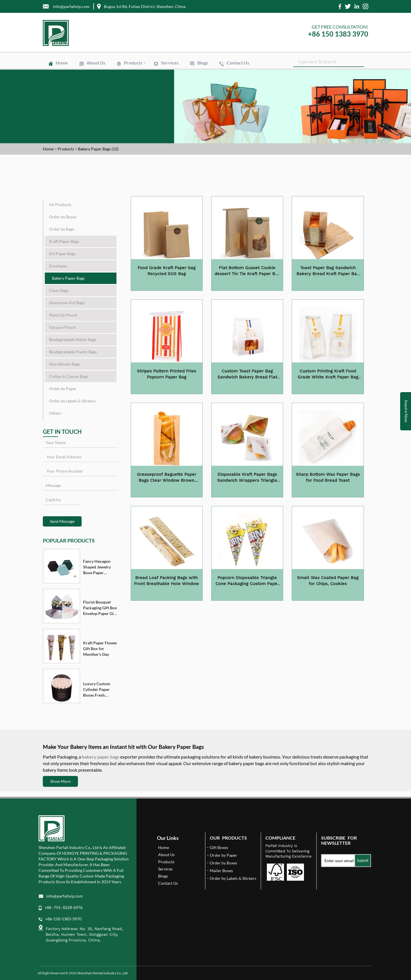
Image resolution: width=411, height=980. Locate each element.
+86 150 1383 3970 (338, 34)
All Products (60, 204)
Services (170, 63)
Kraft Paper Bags (64, 241)
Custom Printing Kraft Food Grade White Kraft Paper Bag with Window (328, 374)
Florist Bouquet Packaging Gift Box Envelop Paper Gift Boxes (100, 608)
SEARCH (364, 63)
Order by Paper (63, 389)
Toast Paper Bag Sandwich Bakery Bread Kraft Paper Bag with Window (328, 271)
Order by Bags (62, 229)
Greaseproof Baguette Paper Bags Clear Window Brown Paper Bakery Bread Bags (167, 478)
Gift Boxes (219, 847)
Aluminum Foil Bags (67, 303)
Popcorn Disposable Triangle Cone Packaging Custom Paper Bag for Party (247, 581)
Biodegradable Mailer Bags (73, 339)
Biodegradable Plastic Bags (73, 352)
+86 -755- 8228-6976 (64, 907)
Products (133, 63)
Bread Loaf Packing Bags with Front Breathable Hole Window (167, 581)
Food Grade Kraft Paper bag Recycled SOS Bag (167, 271)
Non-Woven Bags (65, 364)
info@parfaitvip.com (65, 896)
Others (55, 413)
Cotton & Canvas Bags (69, 376)
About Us (96, 63)
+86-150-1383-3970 (63, 919)
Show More (60, 781)
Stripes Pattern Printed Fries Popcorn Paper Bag (167, 374)
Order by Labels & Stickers (72, 401)
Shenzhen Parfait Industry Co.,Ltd (102, 973)
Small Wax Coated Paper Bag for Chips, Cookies (328, 581)
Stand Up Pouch (63, 315)
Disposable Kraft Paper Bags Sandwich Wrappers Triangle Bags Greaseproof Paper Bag (247, 478)
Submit (363, 860)
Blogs (203, 63)
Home (62, 63)
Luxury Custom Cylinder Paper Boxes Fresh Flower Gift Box (97, 690)
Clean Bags (59, 290)
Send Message (62, 521)
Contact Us (238, 63)
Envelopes (58, 266)
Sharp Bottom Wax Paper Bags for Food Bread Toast (328, 477)
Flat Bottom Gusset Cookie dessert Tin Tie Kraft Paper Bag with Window (247, 271)
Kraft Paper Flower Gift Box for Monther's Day (100, 649)
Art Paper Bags (62, 254)
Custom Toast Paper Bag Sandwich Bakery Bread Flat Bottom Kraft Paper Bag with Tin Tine (247, 374)
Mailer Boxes (221, 871)
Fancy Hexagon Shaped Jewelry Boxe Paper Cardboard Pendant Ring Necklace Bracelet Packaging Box (99, 567)
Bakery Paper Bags (68, 278)
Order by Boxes (63, 217)
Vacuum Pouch (63, 327)
